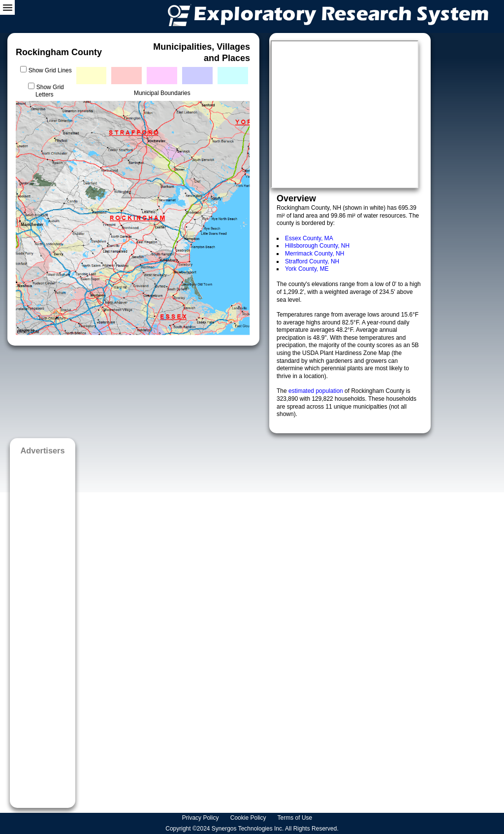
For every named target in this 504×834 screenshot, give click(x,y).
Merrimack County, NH (315, 254)
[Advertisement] (43, 628)
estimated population (316, 391)
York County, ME (307, 269)
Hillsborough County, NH (317, 246)
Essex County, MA (309, 238)
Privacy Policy (201, 818)
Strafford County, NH (312, 261)
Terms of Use (296, 818)
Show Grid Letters (50, 91)
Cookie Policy (249, 818)
